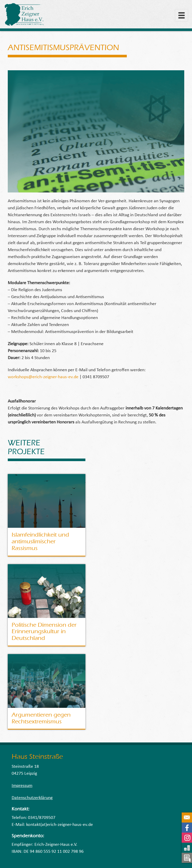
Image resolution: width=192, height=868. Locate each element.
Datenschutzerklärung (32, 798)
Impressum (22, 786)
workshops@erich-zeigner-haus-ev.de (43, 377)
